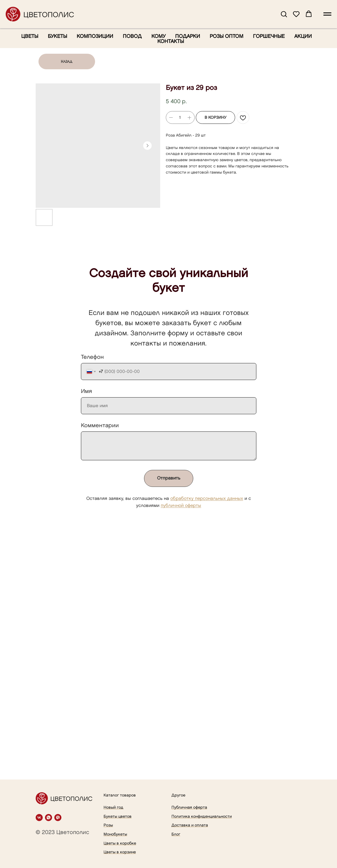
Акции (303, 36)
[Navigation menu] (327, 14)
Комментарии (100, 426)
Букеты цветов (118, 816)
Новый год (113, 807)
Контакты (171, 41)
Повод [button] (132, 36)
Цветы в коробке (120, 843)
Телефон (92, 357)
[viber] (58, 818)
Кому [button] (158, 36)
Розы (108, 825)
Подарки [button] (188, 36)
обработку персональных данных (207, 499)
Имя (86, 391)
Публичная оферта (189, 807)
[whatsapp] (49, 818)
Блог (176, 834)
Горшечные (269, 36)
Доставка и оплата (190, 825)
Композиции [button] (95, 36)
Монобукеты (115, 834)
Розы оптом (227, 36)
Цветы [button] (30, 36)
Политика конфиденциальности (202, 816)
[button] (284, 14)
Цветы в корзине (120, 852)
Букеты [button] (57, 36)
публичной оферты (181, 506)
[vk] (39, 818)
